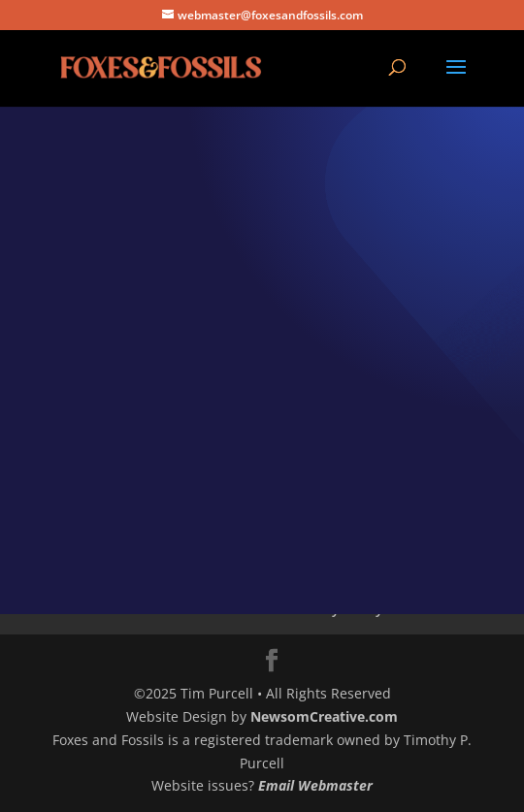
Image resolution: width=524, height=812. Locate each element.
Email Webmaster (315, 785)
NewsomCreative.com (324, 716)
